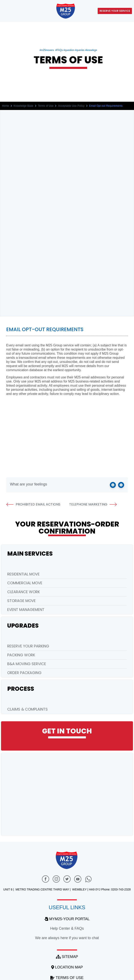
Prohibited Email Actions (33, 504)
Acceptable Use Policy (71, 106)
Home (6, 106)
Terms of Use (46, 106)
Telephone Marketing (93, 504)
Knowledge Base (24, 106)
